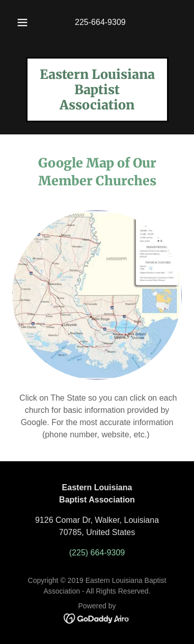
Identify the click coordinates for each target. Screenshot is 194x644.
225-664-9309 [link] (100, 22)
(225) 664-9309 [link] (97, 553)
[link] (97, 107)
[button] (22, 22)
